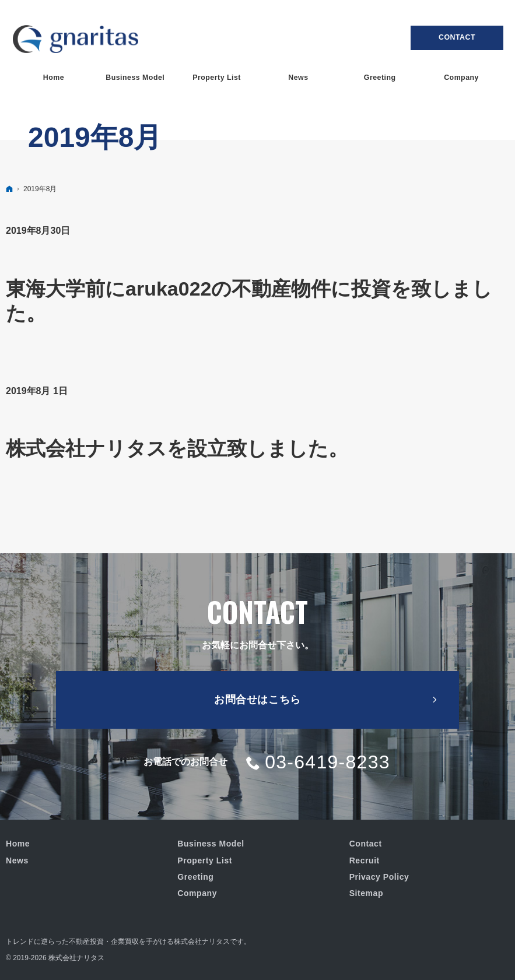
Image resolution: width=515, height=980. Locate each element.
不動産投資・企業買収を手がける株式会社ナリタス (149, 942)
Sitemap (366, 893)
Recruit (365, 860)
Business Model (211, 844)
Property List (205, 860)
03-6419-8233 (327, 762)
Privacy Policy (379, 877)
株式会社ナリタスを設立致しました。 (177, 448)
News (17, 860)
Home (18, 844)
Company (197, 893)
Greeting (195, 877)
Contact (457, 37)
